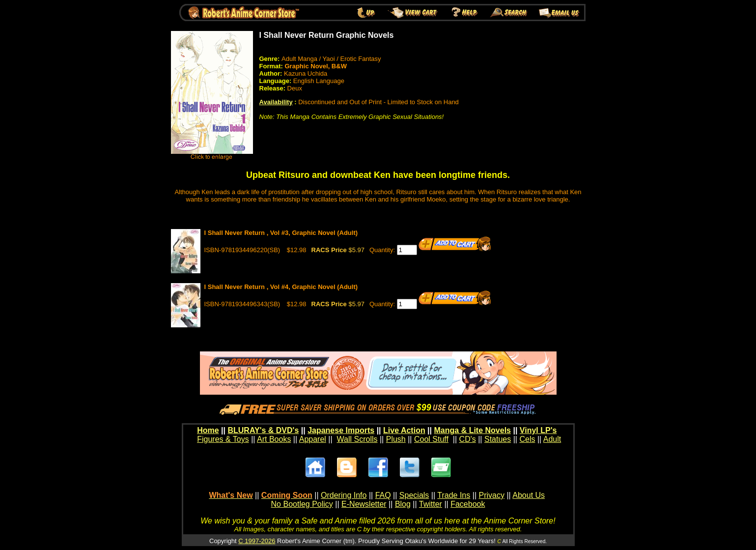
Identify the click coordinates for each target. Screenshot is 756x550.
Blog (403, 504)
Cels (527, 439)
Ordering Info (344, 495)
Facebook (468, 504)
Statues (498, 439)
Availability (276, 102)
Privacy (491, 495)
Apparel (313, 439)
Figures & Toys (223, 439)
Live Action (404, 430)
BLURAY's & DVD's (263, 430)
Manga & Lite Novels (473, 430)
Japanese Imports (341, 430)
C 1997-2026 (257, 541)
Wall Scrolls (357, 439)
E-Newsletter (364, 504)
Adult (552, 439)
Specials (414, 495)
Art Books (274, 439)
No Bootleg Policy (302, 504)
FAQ (383, 495)
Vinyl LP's (538, 430)
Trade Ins (454, 495)
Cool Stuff (431, 439)
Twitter (431, 504)
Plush (396, 439)
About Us (529, 495)
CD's (468, 439)
